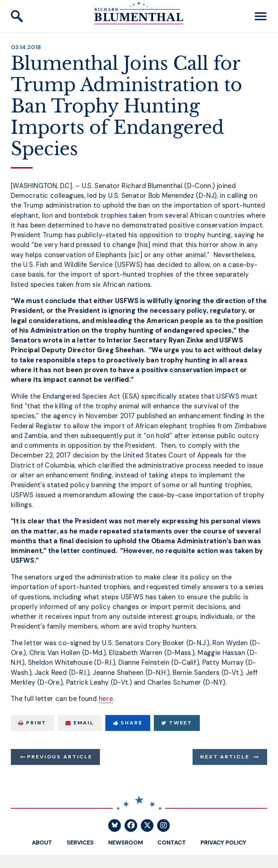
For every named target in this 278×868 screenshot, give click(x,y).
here (106, 699)
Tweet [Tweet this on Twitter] (177, 723)
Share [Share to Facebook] (128, 723)
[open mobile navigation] (261, 16)
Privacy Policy (223, 843)
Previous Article (60, 757)
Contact (172, 843)
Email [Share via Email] (80, 723)
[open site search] (17, 16)
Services (80, 843)
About (42, 843)
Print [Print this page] (32, 723)
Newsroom (126, 843)
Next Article (225, 757)
